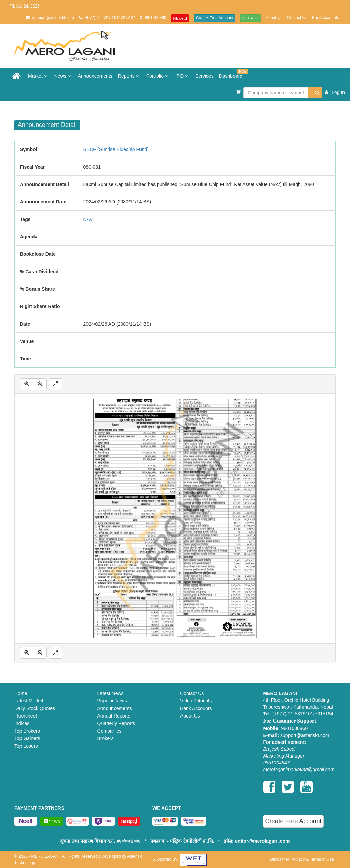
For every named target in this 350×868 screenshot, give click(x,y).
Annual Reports (114, 716)
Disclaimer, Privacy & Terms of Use (302, 859)
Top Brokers (27, 731)
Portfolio (158, 76)
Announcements (95, 76)
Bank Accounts (326, 18)
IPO (183, 76)
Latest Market (29, 701)
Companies (110, 731)
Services (204, 76)
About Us (274, 18)
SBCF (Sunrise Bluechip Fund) (116, 149)
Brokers (106, 738)
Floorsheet (26, 716)
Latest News (111, 693)
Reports (129, 76)
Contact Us (297, 18)
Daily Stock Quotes (35, 708)
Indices (22, 723)
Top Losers (26, 746)
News (63, 76)
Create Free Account (215, 18)
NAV (88, 219)
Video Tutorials (196, 701)
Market (38, 76)
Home (21, 693)
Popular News (112, 701)
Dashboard (232, 74)
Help (251, 18)
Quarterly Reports (116, 723)
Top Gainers (27, 738)
